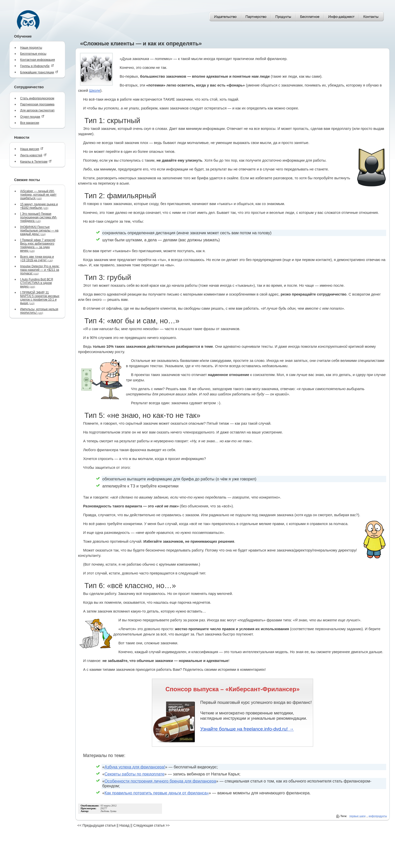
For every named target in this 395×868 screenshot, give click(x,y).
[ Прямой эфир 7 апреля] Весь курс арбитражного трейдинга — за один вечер (38, 245)
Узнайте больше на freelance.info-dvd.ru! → (247, 729)
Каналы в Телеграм (36, 162)
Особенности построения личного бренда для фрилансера (160, 781)
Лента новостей (33, 155)
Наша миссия (32, 149)
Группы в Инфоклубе (37, 66)
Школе (95, 91)
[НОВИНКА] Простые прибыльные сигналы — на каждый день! (39, 230)
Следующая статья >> (151, 825)
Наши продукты (31, 48)
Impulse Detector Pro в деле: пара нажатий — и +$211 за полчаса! (40, 270)
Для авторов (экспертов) (37, 110)
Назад (124, 825)
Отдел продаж (32, 117)
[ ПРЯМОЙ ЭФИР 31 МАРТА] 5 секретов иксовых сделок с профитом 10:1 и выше (40, 298)
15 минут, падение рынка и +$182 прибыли (39, 206)
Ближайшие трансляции (39, 72)
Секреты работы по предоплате (135, 774)
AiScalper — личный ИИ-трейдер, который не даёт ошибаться (38, 195)
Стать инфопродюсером (37, 98)
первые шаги (357, 816)
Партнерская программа (37, 104)
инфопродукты (378, 816)
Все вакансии (30, 123)
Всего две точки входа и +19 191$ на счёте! (37, 258)
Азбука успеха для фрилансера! (135, 767)
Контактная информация (38, 60)
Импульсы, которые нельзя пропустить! (39, 311)
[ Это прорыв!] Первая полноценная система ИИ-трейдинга (39, 217)
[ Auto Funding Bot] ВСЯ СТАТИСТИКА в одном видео (37, 283)
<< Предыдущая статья (96, 825)
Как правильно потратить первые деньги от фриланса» (157, 793)
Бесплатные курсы (33, 54)
